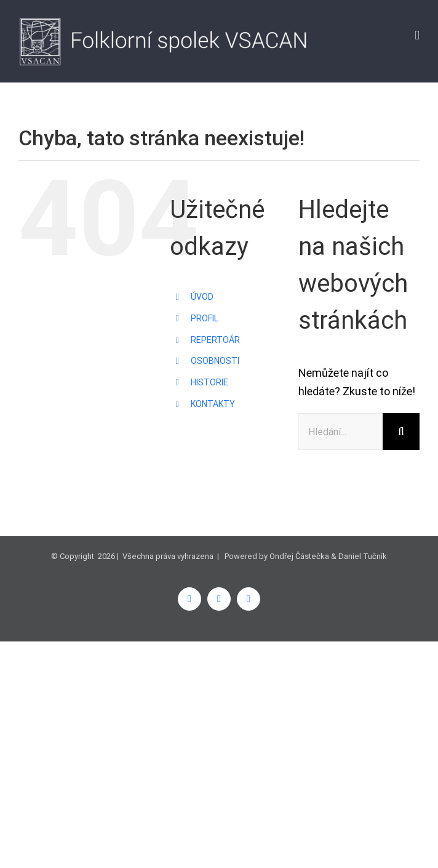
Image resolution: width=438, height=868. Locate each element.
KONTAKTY (213, 404)
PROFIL (205, 318)
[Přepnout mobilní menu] (417, 35)
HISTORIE (209, 382)
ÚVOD (202, 297)
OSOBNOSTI (215, 361)
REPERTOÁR (215, 340)
